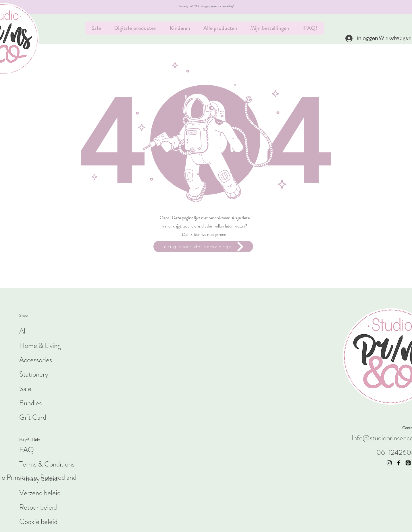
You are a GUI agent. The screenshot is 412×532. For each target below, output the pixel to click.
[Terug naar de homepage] (203, 246)
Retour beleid (38, 507)
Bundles (30, 403)
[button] (389, 38)
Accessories (36, 360)
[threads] (408, 463)
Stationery (34, 374)
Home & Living (40, 346)
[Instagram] (389, 463)
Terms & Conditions (47, 464)
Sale (25, 389)
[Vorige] (30, 7)
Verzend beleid (40, 493)
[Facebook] (399, 463)
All (23, 331)
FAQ (27, 450)
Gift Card (33, 417)
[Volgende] (382, 7)
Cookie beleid (38, 522)
